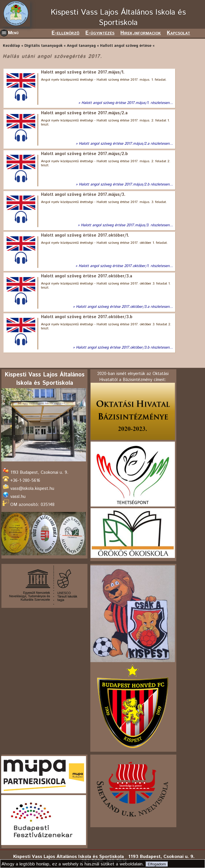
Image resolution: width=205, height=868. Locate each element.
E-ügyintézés (100, 33)
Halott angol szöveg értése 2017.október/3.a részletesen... (124, 307)
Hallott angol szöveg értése (126, 46)
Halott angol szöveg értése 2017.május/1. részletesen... (127, 103)
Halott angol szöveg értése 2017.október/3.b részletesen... (124, 348)
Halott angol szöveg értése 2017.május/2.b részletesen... (126, 185)
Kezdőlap (11, 46)
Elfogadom (157, 864)
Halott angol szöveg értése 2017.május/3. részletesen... (127, 225)
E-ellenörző (66, 33)
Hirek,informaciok (141, 33)
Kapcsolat (178, 33)
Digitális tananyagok (43, 46)
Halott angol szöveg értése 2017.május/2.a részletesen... (126, 144)
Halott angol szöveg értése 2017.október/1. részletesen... (126, 266)
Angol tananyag (81, 46)
